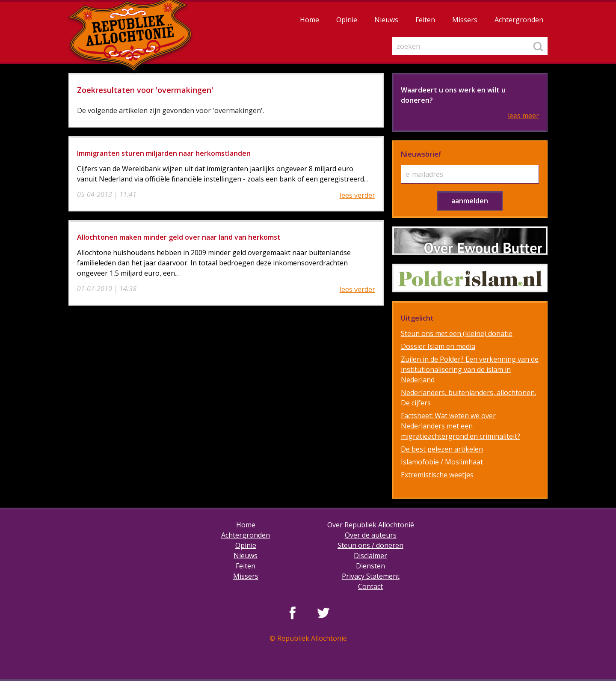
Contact (370, 586)
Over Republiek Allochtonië (371, 525)
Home (309, 20)
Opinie (347, 20)
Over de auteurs (371, 535)
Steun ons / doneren (370, 545)
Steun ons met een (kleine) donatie (457, 333)
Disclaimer (370, 556)
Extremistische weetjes (437, 475)
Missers (465, 20)
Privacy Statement (371, 576)
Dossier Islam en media (438, 346)
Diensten (370, 566)
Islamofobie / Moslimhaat (442, 462)
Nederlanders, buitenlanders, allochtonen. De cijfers (468, 398)
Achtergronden (519, 20)
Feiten (425, 20)
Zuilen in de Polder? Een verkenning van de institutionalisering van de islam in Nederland (470, 369)
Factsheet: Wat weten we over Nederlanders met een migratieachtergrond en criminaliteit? (461, 426)
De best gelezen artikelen (442, 449)
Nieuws (386, 20)
